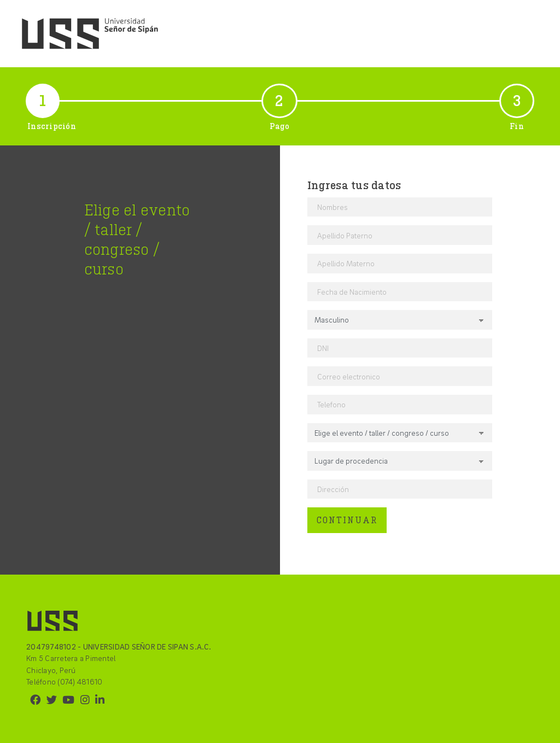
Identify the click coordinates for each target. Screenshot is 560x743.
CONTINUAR (347, 520)
